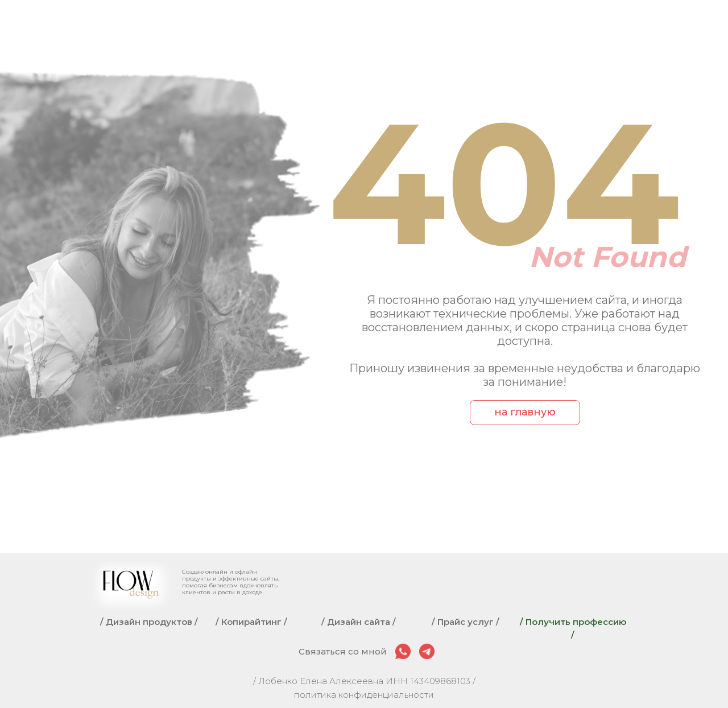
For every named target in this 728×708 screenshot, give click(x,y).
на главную (525, 412)
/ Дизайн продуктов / (149, 622)
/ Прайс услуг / (466, 622)
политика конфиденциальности (364, 695)
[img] (403, 651)
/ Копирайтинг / (251, 622)
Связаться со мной (343, 651)
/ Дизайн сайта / (359, 622)
